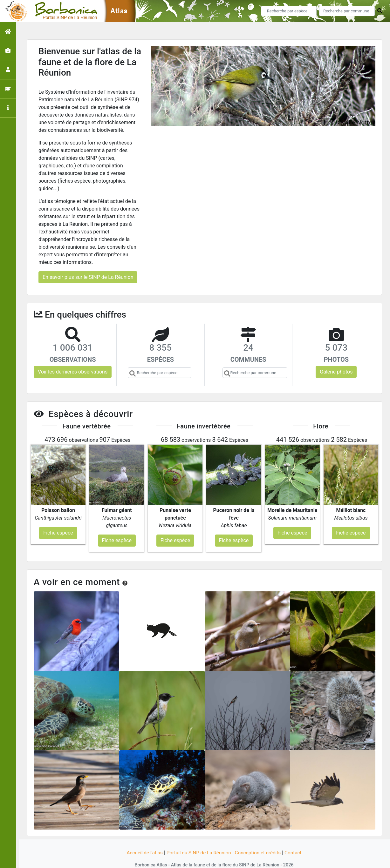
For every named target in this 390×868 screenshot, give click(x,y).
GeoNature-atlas (184, 859)
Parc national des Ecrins (263, 859)
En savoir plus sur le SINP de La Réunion (88, 277)
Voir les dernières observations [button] (73, 372)
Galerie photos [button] (336, 372)
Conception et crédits (260, 840)
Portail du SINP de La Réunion (198, 840)
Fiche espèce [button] (58, 520)
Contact (297, 840)
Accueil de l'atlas (142, 840)
